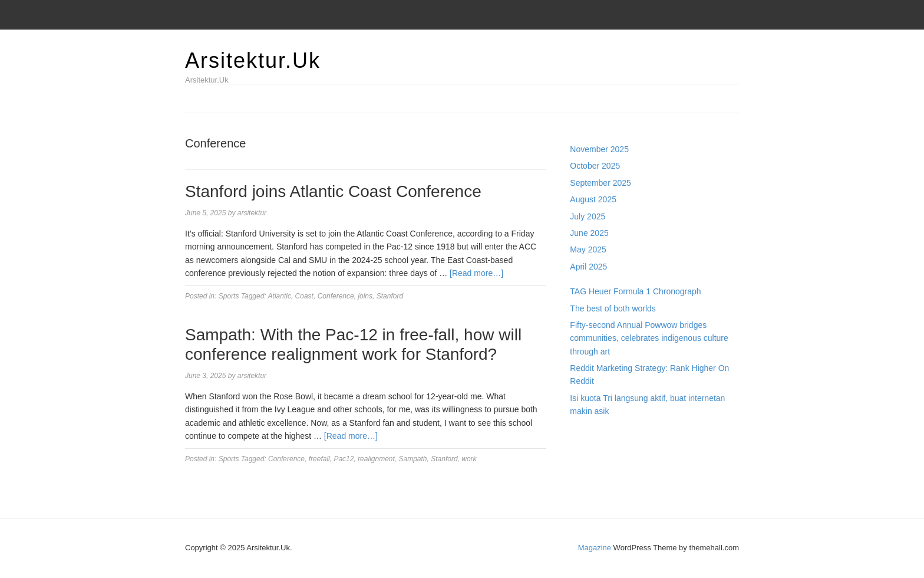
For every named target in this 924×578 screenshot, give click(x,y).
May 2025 (588, 249)
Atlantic (280, 296)
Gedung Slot (593, 436)
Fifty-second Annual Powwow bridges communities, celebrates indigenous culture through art (649, 338)
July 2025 (588, 216)
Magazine (595, 548)
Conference (336, 296)
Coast (304, 296)
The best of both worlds (613, 308)
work (469, 459)
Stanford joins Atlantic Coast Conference (333, 191)
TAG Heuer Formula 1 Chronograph (635, 291)
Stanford (390, 296)
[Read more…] (476, 273)
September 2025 (600, 183)
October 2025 (595, 166)
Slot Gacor (589, 462)
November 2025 (599, 149)
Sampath (413, 459)
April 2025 (588, 267)
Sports (229, 296)
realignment (376, 459)
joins (365, 296)
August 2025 (593, 199)
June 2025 (589, 233)
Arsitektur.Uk (253, 60)
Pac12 (344, 459)
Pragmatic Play (598, 449)
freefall (319, 459)
